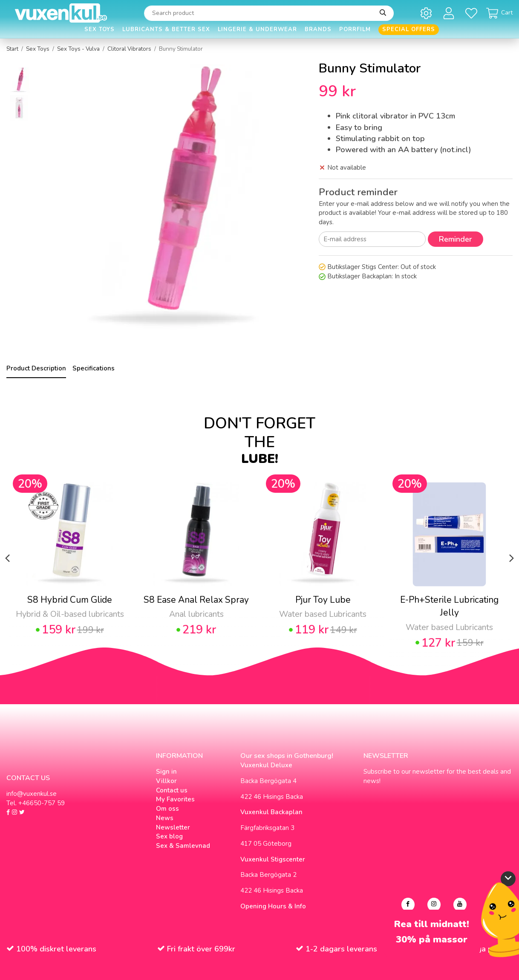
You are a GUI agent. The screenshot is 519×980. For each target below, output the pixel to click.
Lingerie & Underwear (257, 29)
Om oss (167, 809)
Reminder (456, 239)
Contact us (172, 790)
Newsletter (173, 827)
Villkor (166, 781)
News (165, 818)
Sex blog (169, 836)
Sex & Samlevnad (183, 846)
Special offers (409, 29)
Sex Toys (99, 29)
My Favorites (175, 799)
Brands (318, 29)
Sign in (166, 772)
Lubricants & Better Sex (166, 29)
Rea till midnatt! (432, 924)
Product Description (36, 368)
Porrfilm (355, 29)
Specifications (94, 368)
